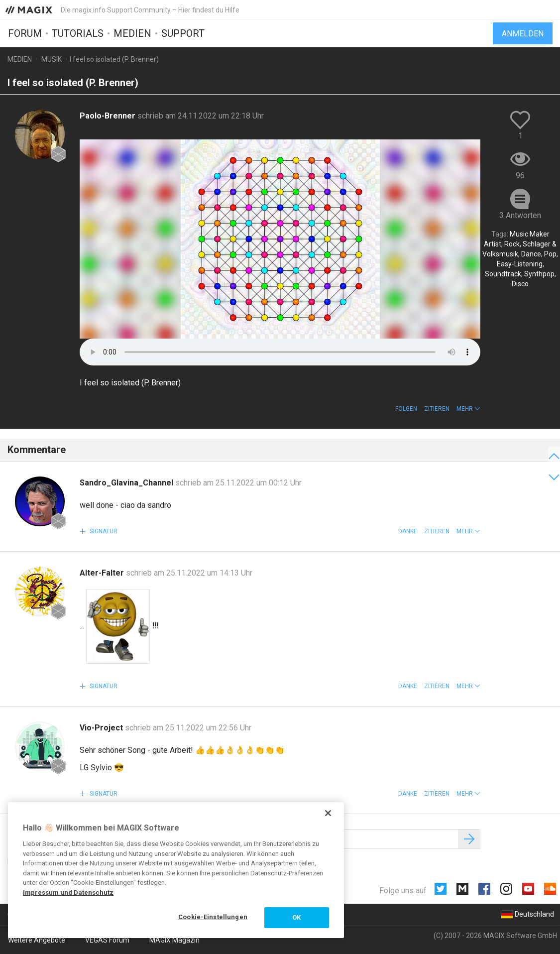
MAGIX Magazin (174, 940)
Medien (132, 33)
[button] (468, 409)
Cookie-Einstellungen (213, 917)
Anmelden (523, 34)
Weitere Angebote (37, 940)
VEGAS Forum (107, 940)
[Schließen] (328, 813)
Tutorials (78, 33)
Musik (52, 59)
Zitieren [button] (437, 409)
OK (296, 917)
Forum (25, 33)
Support (183, 33)
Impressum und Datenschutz (68, 893)
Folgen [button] (406, 409)
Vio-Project (102, 728)
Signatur (103, 531)
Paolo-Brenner (109, 116)
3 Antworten (520, 215)
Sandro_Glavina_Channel (127, 483)
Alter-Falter (103, 573)
